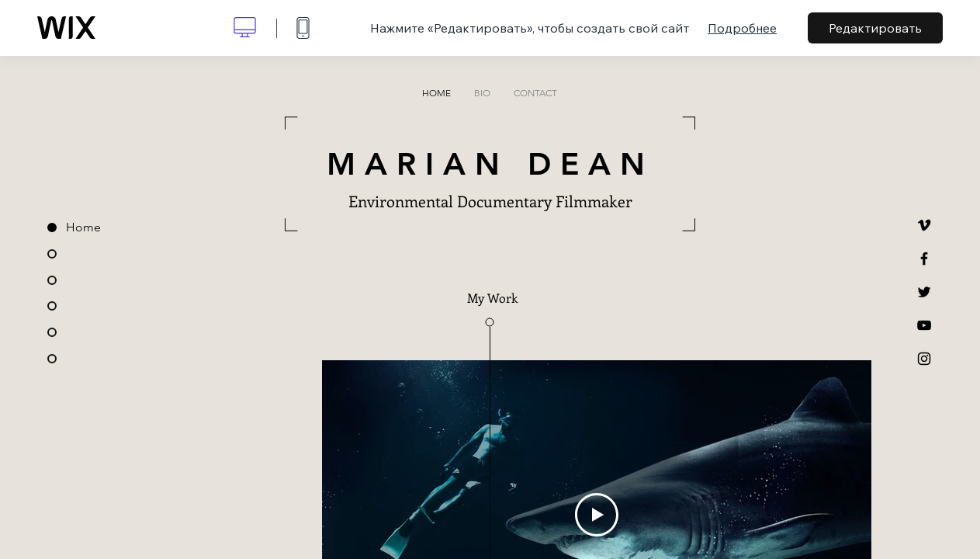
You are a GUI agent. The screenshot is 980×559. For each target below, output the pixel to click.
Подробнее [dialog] (742, 28)
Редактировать (875, 28)
